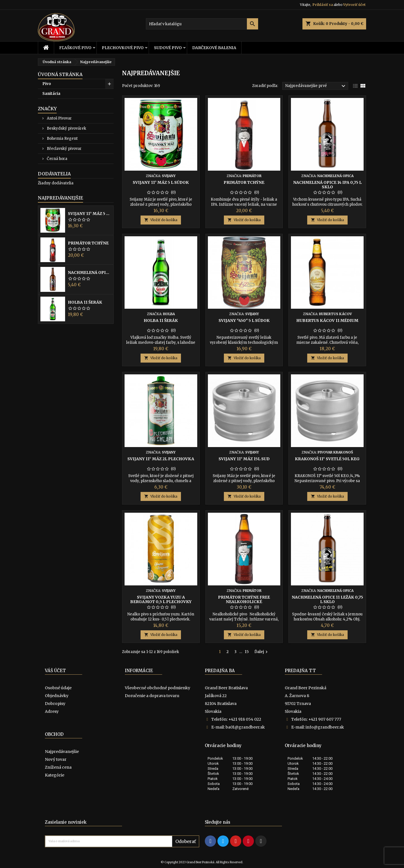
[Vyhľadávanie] (202, 24)
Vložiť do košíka (161, 220)
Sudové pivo (168, 48)
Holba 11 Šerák (85, 302)
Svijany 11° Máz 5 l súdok (89, 214)
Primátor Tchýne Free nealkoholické (244, 599)
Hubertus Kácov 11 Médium (327, 320)
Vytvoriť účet (354, 5)
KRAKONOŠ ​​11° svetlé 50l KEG (327, 459)
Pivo (47, 84)
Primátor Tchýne (88, 243)
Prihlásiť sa (323, 5)
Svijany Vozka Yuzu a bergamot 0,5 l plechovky (161, 599)
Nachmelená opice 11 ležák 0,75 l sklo (327, 599)
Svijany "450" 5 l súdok (244, 320)
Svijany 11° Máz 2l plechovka (161, 459)
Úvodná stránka (60, 74)
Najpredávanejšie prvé (316, 86)
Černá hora (57, 159)
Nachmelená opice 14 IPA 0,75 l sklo (89, 272)
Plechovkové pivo (123, 48)
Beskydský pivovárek (66, 128)
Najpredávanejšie (60, 198)
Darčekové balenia (214, 48)
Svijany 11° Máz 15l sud (244, 459)
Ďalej (262, 652)
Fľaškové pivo (75, 48)
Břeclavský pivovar (64, 149)
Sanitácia (51, 94)
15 (247, 652)
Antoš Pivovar (59, 118)
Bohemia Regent (62, 138)
